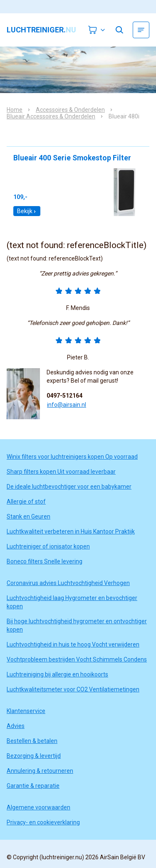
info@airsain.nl (67, 405)
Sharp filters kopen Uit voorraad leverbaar (61, 472)
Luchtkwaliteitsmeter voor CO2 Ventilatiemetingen (73, 689)
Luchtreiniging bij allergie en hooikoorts (57, 674)
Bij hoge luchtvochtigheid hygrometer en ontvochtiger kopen (77, 625)
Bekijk (27, 211)
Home (15, 110)
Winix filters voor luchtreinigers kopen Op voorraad (72, 457)
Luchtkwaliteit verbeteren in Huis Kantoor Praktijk (71, 531)
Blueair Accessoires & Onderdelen (51, 116)
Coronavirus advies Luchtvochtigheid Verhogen (68, 583)
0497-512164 (64, 396)
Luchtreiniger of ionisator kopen (48, 546)
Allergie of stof (26, 502)
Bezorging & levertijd (34, 756)
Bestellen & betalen (32, 741)
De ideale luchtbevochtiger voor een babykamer (69, 487)
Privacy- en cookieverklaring (43, 822)
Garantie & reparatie (33, 786)
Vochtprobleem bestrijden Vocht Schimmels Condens (77, 659)
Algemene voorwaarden (38, 807)
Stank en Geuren (28, 516)
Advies (16, 726)
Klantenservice (26, 711)
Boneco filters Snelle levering (45, 561)
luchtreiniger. (41, 30)
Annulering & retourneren (40, 771)
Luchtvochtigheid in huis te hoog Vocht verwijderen (73, 644)
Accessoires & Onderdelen (70, 110)
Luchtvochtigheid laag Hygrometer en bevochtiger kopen (72, 602)
